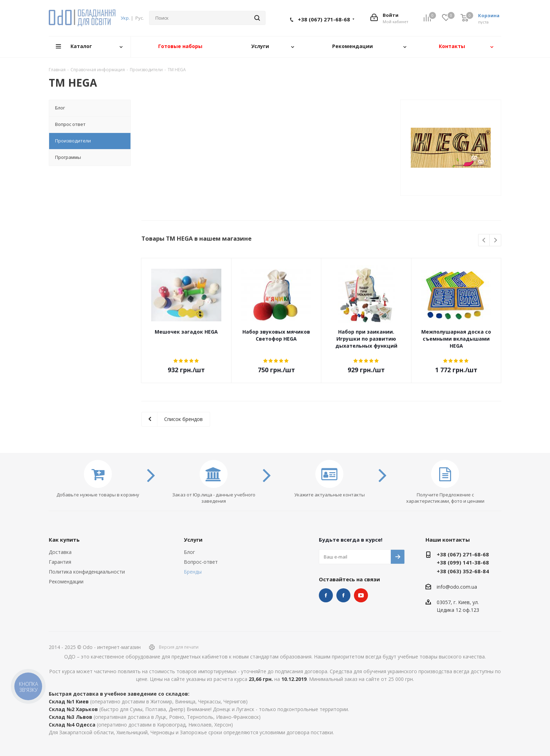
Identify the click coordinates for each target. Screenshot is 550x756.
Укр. (125, 18)
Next (495, 240)
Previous (484, 240)
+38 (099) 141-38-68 (463, 562)
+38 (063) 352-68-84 (463, 571)
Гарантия (60, 562)
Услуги (193, 540)
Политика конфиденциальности (87, 572)
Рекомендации (66, 581)
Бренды (193, 572)
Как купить (64, 540)
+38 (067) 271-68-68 (324, 19)
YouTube (361, 595)
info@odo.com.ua (457, 587)
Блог (189, 552)
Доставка (60, 552)
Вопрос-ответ (201, 562)
